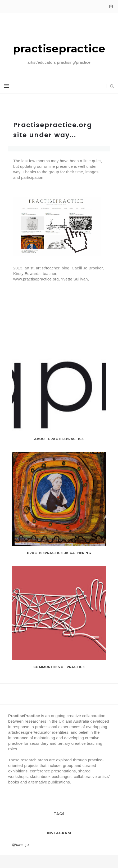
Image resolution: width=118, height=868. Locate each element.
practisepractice (59, 49)
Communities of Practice (59, 667)
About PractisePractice (59, 439)
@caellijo (20, 844)
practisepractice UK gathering (59, 553)
